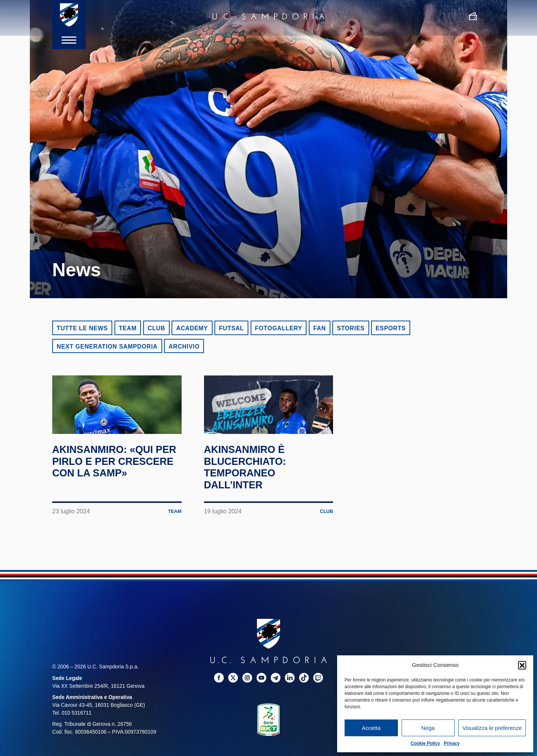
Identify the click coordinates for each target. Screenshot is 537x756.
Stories (351, 328)
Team (128, 328)
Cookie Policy (425, 743)
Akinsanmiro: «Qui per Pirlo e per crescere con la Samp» (109, 489)
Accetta (371, 728)
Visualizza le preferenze (492, 728)
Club (156, 328)
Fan (320, 328)
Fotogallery (279, 328)
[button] (522, 665)
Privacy (452, 743)
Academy (192, 328)
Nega (428, 728)
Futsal (231, 328)
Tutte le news (82, 328)
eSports (391, 328)
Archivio (184, 346)
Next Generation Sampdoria (107, 346)
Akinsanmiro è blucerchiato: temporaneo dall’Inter (250, 489)
